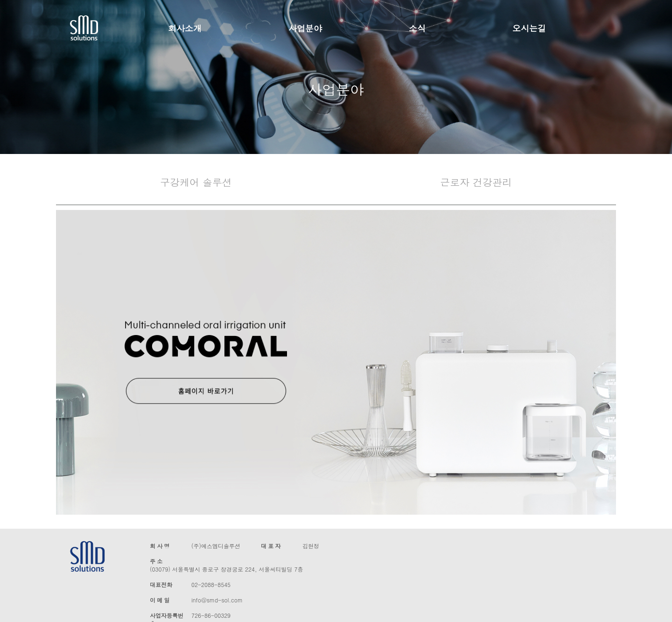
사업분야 (305, 28)
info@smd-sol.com (217, 600)
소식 (417, 28)
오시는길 (529, 28)
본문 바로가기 (0, 0)
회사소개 (185, 28)
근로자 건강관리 (476, 182)
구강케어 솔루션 (196, 182)
